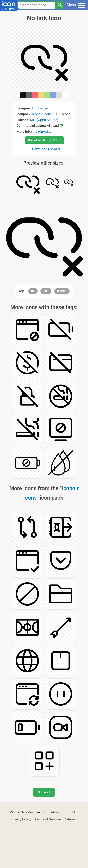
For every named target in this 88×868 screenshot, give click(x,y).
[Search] (59, 5)
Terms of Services (48, 819)
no (33, 291)
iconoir (62, 291)
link (46, 291)
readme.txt (42, 131)
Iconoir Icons (42, 114)
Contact (69, 812)
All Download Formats (44, 149)
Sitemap (71, 819)
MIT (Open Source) (44, 120)
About (56, 812)
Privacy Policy (21, 819)
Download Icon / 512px (45, 140)
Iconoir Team (42, 108)
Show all (44, 792)
